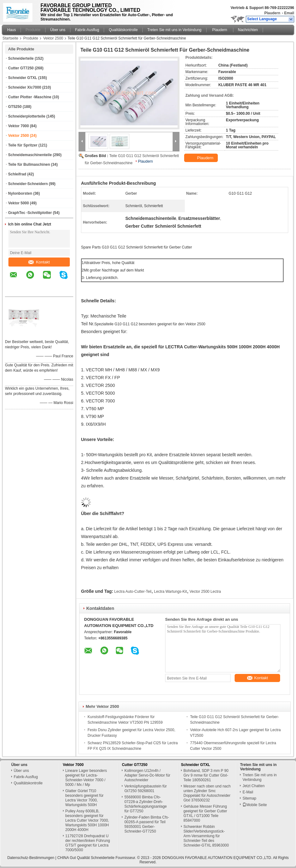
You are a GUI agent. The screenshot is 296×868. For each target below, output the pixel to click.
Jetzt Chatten (253, 786)
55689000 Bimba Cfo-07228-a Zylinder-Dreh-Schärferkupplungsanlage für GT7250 (146, 804)
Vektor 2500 (53, 38)
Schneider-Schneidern (28, 184)
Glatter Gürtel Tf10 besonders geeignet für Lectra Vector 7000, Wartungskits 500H (85, 798)
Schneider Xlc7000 (25, 87)
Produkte (33, 30)
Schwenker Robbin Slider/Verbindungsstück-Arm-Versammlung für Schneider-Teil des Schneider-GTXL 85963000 (206, 836)
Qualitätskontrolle (123, 30)
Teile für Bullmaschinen (29, 165)
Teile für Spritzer (23, 145)
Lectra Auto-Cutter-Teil (133, 592)
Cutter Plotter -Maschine (30, 97)
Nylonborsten (20, 193)
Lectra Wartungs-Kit (170, 592)
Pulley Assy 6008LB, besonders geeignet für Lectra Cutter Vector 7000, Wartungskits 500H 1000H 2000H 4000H (87, 820)
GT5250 (15, 107)
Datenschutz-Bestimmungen (31, 858)
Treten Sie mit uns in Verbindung (174, 30)
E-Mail (248, 792)
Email (289, 13)
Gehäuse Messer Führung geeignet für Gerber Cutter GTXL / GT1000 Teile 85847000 (205, 813)
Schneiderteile (21, 58)
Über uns (58, 30)
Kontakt (39, 262)
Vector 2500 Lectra (205, 592)
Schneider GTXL (23, 78)
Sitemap (249, 798)
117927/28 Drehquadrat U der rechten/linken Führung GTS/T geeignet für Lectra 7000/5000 (88, 843)
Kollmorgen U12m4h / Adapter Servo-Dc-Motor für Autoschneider (147, 775)
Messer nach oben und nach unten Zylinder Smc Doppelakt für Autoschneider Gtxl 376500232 (207, 793)
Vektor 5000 (19, 203)
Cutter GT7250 (21, 68)
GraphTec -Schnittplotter (30, 213)
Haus (12, 30)
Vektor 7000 (19, 126)
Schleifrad (17, 174)
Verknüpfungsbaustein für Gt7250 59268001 (146, 789)
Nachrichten (248, 30)
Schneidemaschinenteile (30, 155)
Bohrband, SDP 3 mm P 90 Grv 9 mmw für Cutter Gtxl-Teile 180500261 (206, 775)
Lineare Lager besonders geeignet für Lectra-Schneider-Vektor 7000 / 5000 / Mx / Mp (86, 778)
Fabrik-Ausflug (87, 30)
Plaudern (272, 13)
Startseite (10, 38)
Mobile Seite (255, 805)
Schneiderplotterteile (27, 116)
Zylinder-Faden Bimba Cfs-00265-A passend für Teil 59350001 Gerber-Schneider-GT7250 (147, 824)
